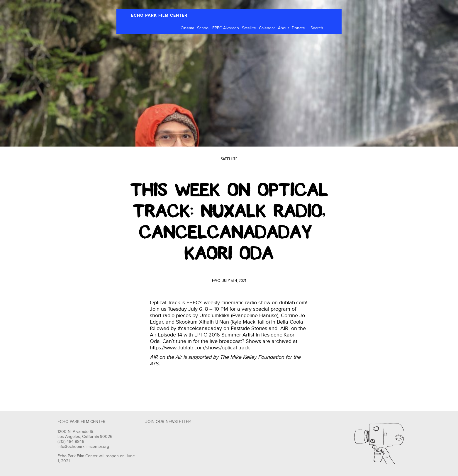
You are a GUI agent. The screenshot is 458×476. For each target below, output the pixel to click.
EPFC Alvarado (226, 28)
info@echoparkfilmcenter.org (83, 447)
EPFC (216, 281)
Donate (298, 28)
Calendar (267, 28)
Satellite (249, 28)
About (283, 28)
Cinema (187, 28)
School (203, 28)
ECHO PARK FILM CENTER (159, 15)
